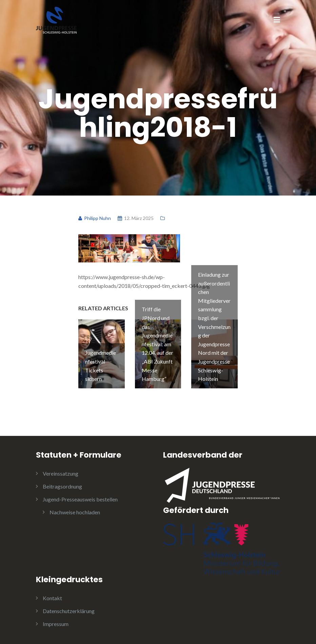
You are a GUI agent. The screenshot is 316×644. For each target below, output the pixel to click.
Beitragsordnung (62, 486)
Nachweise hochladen (75, 512)
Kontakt (52, 598)
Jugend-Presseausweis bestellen (80, 499)
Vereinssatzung (61, 473)
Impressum (56, 624)
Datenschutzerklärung (69, 611)
